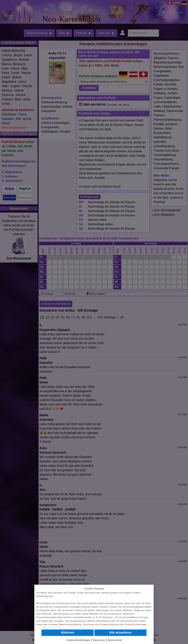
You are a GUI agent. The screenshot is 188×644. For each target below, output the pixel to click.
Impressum (99, 640)
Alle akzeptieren (120, 633)
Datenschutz (115, 640)
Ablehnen (68, 633)
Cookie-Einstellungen (136, 624)
